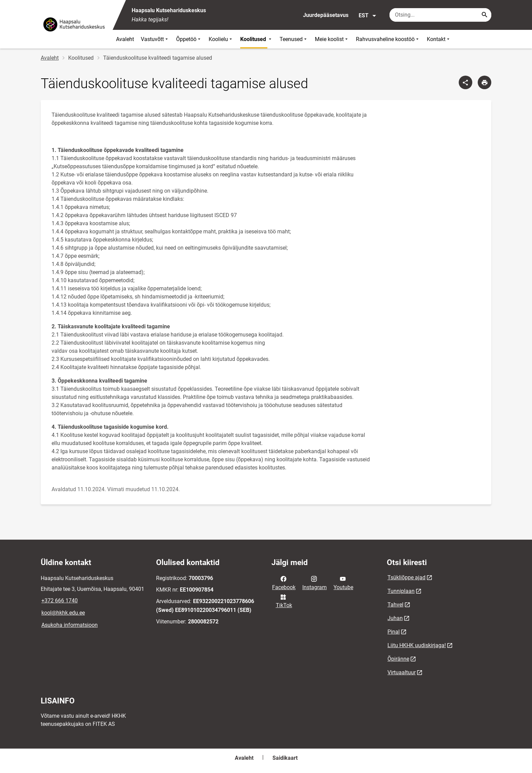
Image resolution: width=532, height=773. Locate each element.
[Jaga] (465, 82)
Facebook (284, 582)
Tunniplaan (401, 591)
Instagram (315, 582)
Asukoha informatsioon (70, 625)
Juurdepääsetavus (326, 15)
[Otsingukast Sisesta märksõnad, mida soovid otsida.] (440, 15)
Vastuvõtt (155, 39)
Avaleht (125, 39)
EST (368, 16)
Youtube (343, 582)
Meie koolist (332, 39)
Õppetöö (189, 39)
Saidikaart (285, 758)
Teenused (294, 39)
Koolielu (221, 39)
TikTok (284, 601)
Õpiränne (398, 659)
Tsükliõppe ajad (406, 577)
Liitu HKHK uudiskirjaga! (417, 645)
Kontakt (439, 39)
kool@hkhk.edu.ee (63, 613)
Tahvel (395, 605)
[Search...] (484, 15)
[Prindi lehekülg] (484, 82)
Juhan (395, 618)
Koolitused (256, 39)
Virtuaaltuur (402, 672)
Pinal (394, 632)
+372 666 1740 (60, 601)
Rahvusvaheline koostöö (388, 39)
